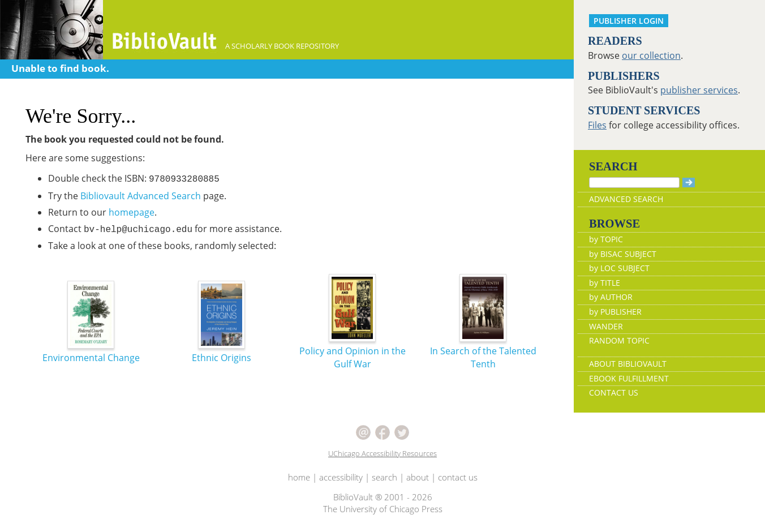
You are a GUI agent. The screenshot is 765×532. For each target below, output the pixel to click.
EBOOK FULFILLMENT (629, 378)
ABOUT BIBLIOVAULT (628, 364)
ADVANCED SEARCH (626, 199)
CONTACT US (614, 392)
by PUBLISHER (615, 312)
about (418, 477)
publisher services (699, 90)
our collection (651, 55)
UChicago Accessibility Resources (382, 453)
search (384, 477)
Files (597, 125)
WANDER (606, 326)
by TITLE (605, 283)
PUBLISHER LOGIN (629, 21)
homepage (132, 212)
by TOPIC (606, 239)
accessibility (341, 477)
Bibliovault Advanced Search (141, 196)
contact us (458, 477)
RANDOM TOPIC (619, 340)
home (299, 477)
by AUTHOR (611, 297)
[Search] (634, 183)
